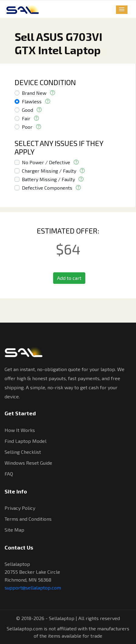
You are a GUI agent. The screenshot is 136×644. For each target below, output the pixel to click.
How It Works (20, 430)
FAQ (9, 474)
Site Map (14, 530)
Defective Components (47, 188)
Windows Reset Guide (28, 463)
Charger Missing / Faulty (49, 171)
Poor (27, 127)
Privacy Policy (20, 508)
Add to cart (69, 278)
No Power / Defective (46, 162)
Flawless (32, 101)
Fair (26, 118)
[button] (122, 10)
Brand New (34, 93)
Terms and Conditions (28, 519)
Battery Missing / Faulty (48, 179)
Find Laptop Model (25, 441)
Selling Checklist (23, 452)
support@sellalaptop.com (33, 588)
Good (27, 110)
